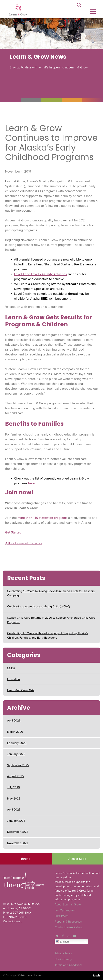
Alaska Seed (77, 859)
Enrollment (61, 916)
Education (13, 679)
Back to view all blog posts (24, 543)
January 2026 (16, 754)
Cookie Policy (63, 959)
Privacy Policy (63, 953)
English (62, 942)
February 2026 (17, 743)
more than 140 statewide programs (42, 518)
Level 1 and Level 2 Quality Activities (40, 274)
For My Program (65, 910)
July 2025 (13, 787)
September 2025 (18, 765)
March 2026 (15, 732)
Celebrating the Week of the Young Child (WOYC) (39, 607)
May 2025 (14, 799)
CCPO (11, 668)
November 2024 (18, 843)
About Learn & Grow (68, 905)
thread (26, 859)
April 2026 (14, 721)
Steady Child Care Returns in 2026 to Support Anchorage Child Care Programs (51, 620)
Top (96, 976)
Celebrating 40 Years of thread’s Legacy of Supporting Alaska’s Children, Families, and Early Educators (48, 635)
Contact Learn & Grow (69, 927)
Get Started (13, 532)
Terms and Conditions (69, 965)
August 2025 (15, 776)
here (31, 483)
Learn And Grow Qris (21, 690)
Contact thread (13, 921)
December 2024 (18, 832)
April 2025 (14, 810)
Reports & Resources (68, 922)
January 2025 (16, 821)
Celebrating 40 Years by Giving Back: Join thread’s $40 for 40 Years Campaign (51, 593)
